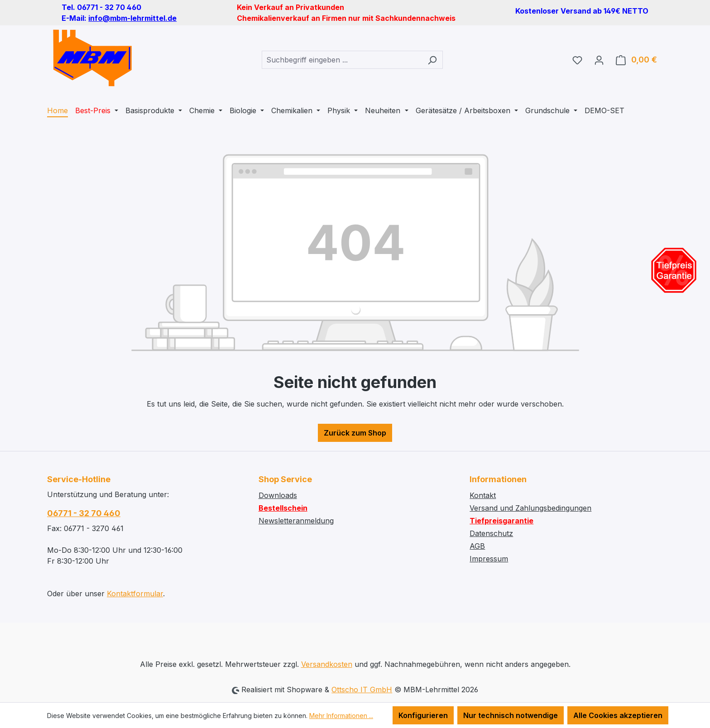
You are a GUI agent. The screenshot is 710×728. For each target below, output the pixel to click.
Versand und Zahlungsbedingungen (530, 508)
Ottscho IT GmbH (362, 690)
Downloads (278, 495)
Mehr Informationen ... (341, 716)
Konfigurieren (423, 715)
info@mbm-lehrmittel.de (132, 18)
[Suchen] (432, 60)
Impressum (489, 559)
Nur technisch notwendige (511, 715)
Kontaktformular (135, 594)
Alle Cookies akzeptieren (618, 715)
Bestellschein (283, 508)
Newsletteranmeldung (296, 521)
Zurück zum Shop (355, 433)
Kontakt (483, 495)
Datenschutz (491, 533)
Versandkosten (327, 664)
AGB (477, 546)
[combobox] (342, 60)
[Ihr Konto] (599, 60)
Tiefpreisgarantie (501, 521)
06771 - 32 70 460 (84, 513)
